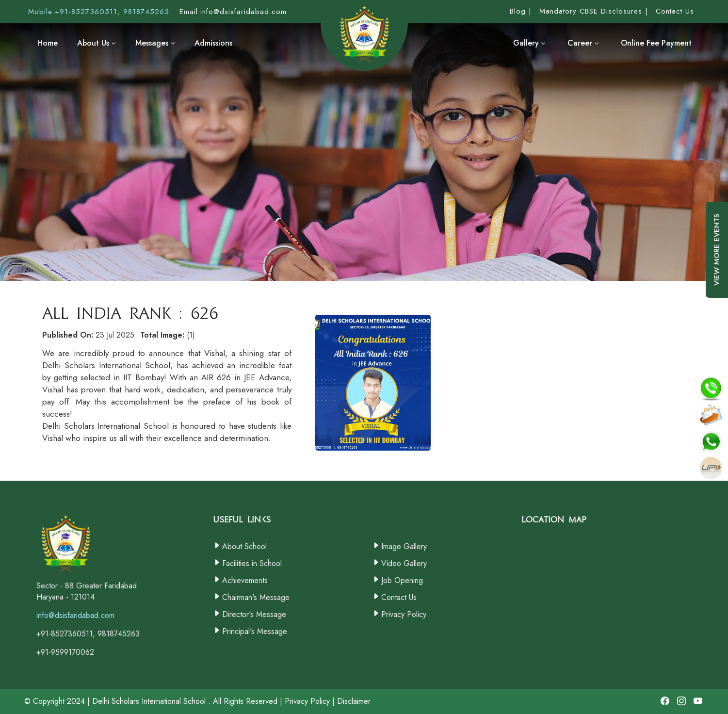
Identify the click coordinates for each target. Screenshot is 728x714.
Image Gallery (404, 546)
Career (583, 43)
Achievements (245, 580)
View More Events (717, 257)
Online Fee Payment (656, 43)
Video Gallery (404, 563)
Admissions (213, 43)
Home (48, 43)
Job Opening (402, 580)
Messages (155, 43)
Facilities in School (252, 563)
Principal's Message (255, 631)
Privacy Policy (404, 614)
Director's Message (254, 614)
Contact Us (399, 597)
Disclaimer (354, 701)
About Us (97, 43)
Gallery (529, 43)
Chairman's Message (256, 597)
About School (244, 546)
